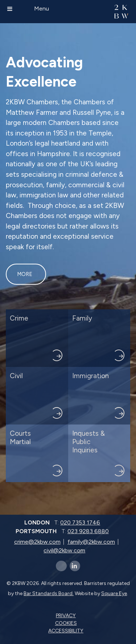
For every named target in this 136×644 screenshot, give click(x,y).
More (25, 274)
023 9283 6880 (88, 531)
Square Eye (114, 593)
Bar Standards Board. (49, 593)
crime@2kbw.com (37, 542)
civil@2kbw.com (64, 550)
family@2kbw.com (91, 542)
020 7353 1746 (80, 522)
